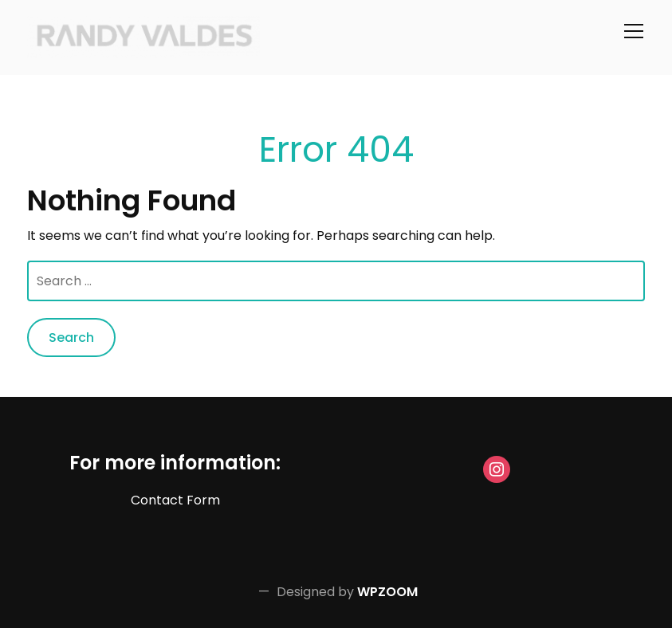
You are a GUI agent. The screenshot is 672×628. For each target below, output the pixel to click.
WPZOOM (387, 592)
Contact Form (175, 500)
